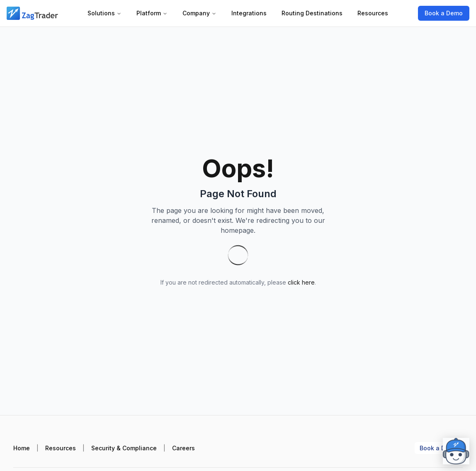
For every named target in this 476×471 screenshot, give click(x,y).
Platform (152, 13)
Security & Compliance (124, 448)
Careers (183, 448)
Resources (373, 13)
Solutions (104, 13)
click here (301, 282)
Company (199, 13)
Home (22, 448)
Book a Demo (444, 13)
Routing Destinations (312, 13)
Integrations (249, 13)
